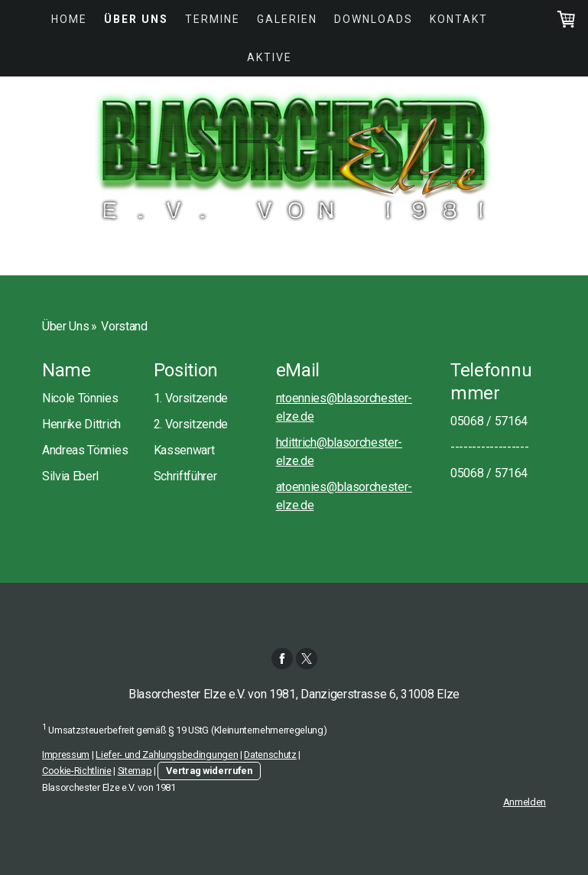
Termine (213, 19)
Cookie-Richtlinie (77, 771)
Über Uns (136, 19)
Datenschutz (270, 755)
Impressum (66, 755)
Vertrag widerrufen (209, 771)
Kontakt (459, 19)
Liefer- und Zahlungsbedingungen (167, 755)
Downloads (374, 19)
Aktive (270, 57)
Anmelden (525, 802)
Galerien (287, 19)
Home (69, 19)
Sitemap (135, 771)
